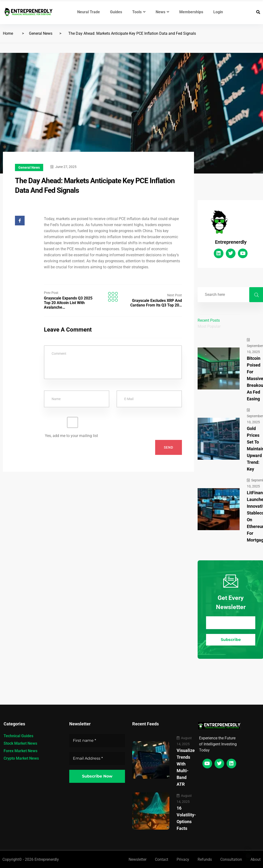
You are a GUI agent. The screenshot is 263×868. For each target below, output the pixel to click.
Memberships (191, 12)
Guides (116, 12)
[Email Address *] (231, 623)
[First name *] (97, 741)
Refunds (205, 859)
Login (218, 12)
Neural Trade (89, 12)
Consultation (231, 859)
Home (8, 33)
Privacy (183, 859)
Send (169, 447)
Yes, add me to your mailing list (73, 427)
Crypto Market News (21, 758)
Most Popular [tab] (209, 326)
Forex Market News (21, 751)
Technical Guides (18, 736)
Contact (162, 859)
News (162, 12)
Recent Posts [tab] (209, 320)
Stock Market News (20, 743)
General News (41, 33)
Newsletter (138, 859)
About (256, 859)
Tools (139, 12)
